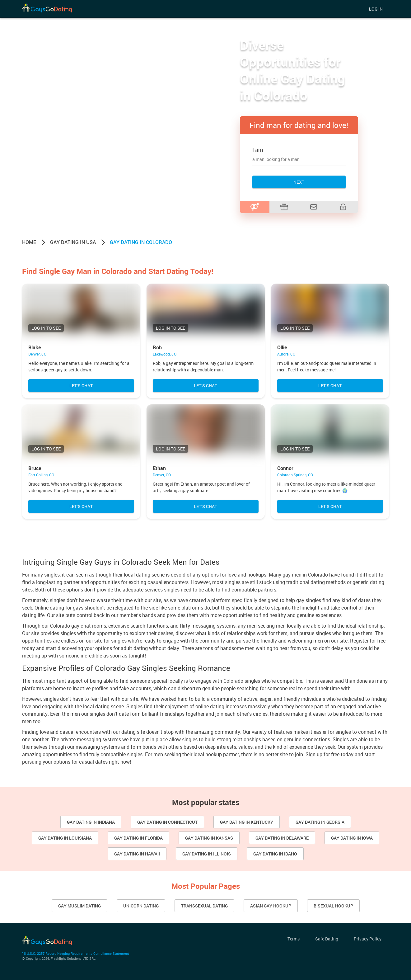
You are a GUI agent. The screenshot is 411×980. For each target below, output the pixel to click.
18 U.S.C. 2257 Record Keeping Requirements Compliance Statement (76, 953)
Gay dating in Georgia (320, 822)
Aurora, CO (286, 354)
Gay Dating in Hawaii (137, 854)
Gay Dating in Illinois (207, 854)
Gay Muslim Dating (79, 906)
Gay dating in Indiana (91, 822)
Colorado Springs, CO (295, 475)
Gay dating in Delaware (282, 838)
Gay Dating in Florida (138, 838)
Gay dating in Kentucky (247, 822)
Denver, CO (37, 354)
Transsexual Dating (204, 906)
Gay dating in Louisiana (65, 838)
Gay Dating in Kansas (209, 838)
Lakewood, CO (165, 354)
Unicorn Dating (141, 906)
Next (299, 182)
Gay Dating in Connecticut (167, 822)
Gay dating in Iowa (352, 838)
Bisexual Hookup (333, 906)
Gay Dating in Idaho (275, 854)
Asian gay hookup (271, 906)
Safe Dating (327, 939)
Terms (294, 939)
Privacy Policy (368, 939)
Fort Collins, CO (41, 475)
